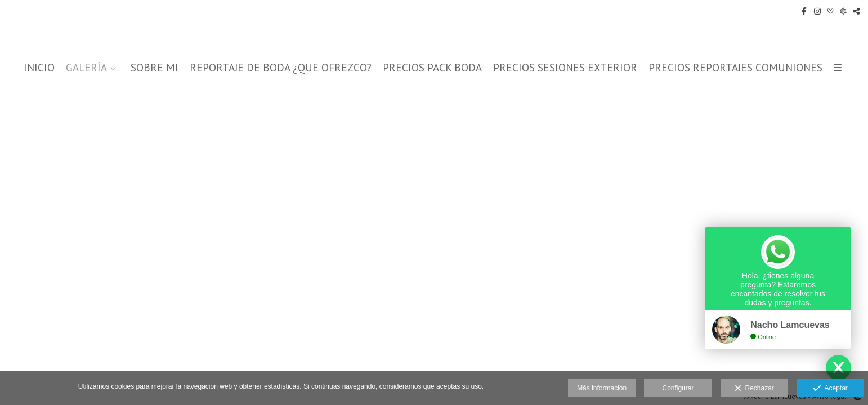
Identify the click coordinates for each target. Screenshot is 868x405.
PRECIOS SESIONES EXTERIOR (565, 68)
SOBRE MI (155, 68)
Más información (602, 388)
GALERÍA (86, 68)
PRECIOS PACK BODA (432, 68)
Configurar (678, 388)
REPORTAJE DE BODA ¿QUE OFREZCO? (281, 68)
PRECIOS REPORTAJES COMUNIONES (735, 68)
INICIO (39, 68)
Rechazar (754, 389)
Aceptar (830, 389)
